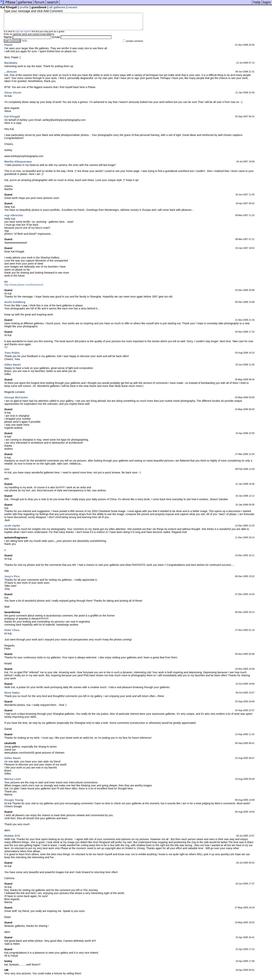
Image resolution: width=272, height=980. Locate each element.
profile (24, 7)
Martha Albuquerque (18, 165)
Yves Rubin (12, 356)
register (27, 35)
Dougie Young (14, 803)
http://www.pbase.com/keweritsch (24, 288)
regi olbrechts (14, 219)
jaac (7, 472)
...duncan (11, 75)
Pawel (8, 48)
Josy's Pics (12, 580)
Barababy (11, 66)
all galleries (57, 7)
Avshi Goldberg (15, 305)
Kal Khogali (12, 120)
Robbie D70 (12, 839)
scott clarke (12, 529)
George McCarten (16, 401)
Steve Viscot (13, 96)
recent (73, 7)
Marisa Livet (13, 782)
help (24, 44)
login (18, 35)
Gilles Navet (12, 368)
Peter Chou (12, 633)
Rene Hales (12, 696)
